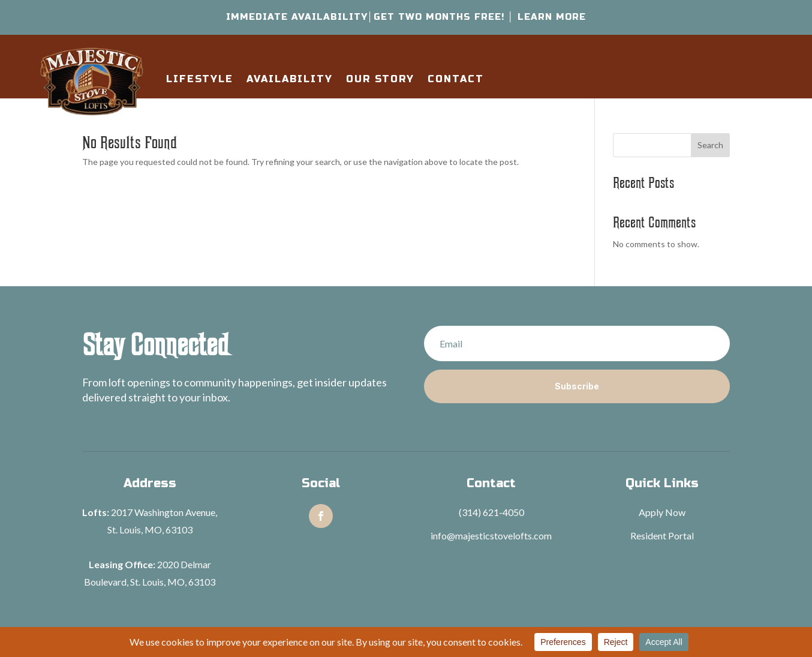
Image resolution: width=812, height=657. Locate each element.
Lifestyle (200, 79)
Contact (456, 79)
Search (710, 145)
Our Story (380, 79)
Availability (290, 79)
